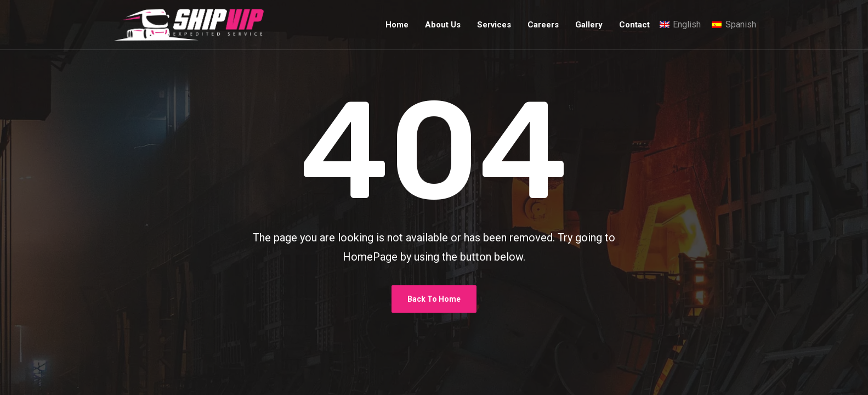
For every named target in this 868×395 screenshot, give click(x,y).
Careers (543, 25)
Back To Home (434, 299)
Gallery (589, 25)
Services (494, 25)
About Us (443, 25)
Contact (634, 25)
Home (397, 25)
